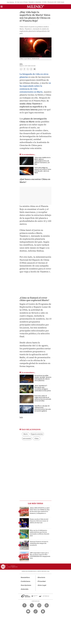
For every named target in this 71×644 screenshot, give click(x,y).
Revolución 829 (52, 2)
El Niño (45, 2)
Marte (26, 434)
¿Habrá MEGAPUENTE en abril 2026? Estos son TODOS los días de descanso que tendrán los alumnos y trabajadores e (40, 511)
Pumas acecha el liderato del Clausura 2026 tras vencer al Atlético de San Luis (39, 521)
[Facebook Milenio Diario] (24, 605)
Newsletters (25, 577)
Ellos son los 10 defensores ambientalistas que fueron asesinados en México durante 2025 (40, 533)
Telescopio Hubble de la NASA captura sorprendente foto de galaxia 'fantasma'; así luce (42, 161)
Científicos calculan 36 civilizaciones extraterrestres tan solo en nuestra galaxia (43, 408)
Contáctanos (26, 581)
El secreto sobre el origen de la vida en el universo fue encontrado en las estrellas (43, 398)
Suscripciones (26, 585)
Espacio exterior (37, 434)
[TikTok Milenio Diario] (36, 611)
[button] (2, 7)
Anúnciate (25, 589)
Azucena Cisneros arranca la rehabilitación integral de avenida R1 (39, 543)
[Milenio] (35, 7)
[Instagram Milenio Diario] (39, 605)
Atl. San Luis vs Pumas (21, 2)
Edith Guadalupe (62, 2)
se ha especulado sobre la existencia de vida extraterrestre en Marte (35, 87)
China (37, 438)
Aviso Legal (42, 585)
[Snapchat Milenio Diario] (43, 611)
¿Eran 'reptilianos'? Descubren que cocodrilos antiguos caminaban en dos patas (43, 388)
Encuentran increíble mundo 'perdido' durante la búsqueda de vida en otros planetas (43, 378)
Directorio (42, 577)
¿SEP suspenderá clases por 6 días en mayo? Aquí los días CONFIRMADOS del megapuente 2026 (40, 555)
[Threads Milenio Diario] (47, 605)
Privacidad (42, 581)
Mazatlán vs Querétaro (35, 2)
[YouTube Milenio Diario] (28, 611)
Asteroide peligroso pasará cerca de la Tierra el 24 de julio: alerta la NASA (43, 170)
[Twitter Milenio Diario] (32, 605)
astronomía (27, 438)
